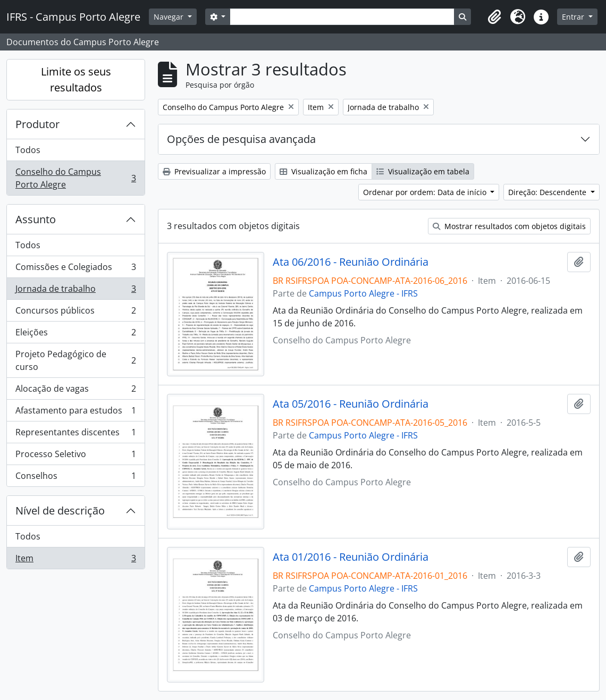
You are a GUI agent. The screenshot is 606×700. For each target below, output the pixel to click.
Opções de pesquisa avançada (241, 139)
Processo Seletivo (75, 456)
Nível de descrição (60, 511)
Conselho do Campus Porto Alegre (75, 178)
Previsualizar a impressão (214, 171)
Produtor (37, 124)
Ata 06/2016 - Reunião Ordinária (351, 262)
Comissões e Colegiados (75, 269)
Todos (28, 150)
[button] (494, 17)
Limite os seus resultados (76, 79)
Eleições (75, 335)
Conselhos (75, 478)
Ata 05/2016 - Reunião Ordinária (351, 404)
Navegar (170, 17)
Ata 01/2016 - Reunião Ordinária (351, 557)
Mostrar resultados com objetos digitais (509, 226)
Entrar (574, 17)
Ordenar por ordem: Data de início (426, 192)
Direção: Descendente (548, 192)
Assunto (36, 219)
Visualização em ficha (323, 171)
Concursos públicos (75, 313)
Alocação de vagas (75, 391)
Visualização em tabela (423, 171)
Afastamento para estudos (75, 413)
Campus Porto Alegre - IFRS (363, 293)
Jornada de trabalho (75, 291)
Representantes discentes (75, 435)
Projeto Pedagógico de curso (75, 360)
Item (75, 560)
